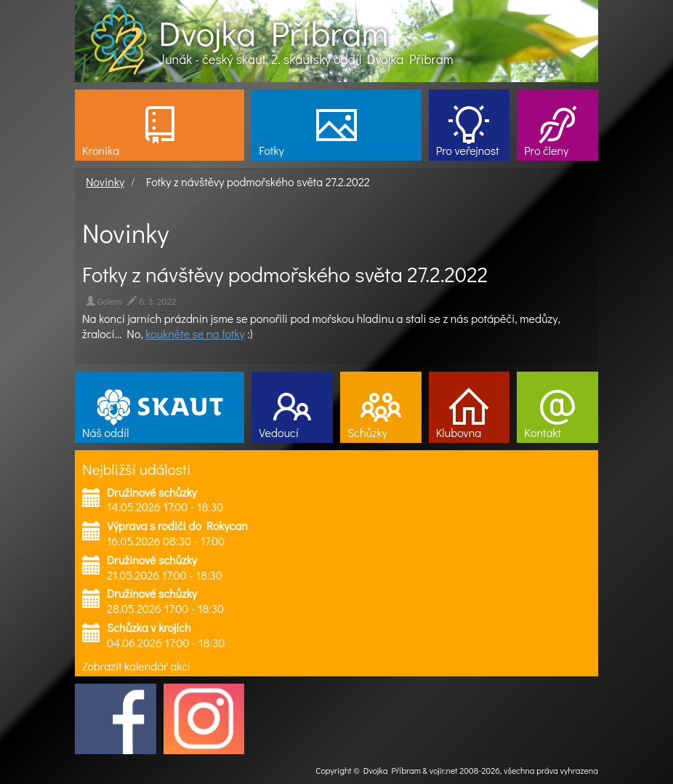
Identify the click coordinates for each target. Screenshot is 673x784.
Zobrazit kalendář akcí (136, 666)
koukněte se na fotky (195, 333)
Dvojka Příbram (273, 33)
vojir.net (444, 770)
